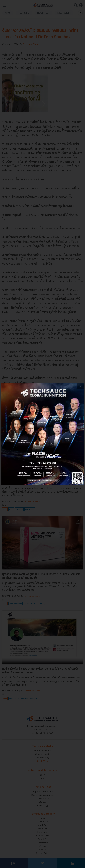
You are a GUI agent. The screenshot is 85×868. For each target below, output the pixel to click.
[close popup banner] (80, 386)
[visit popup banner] (42, 434)
